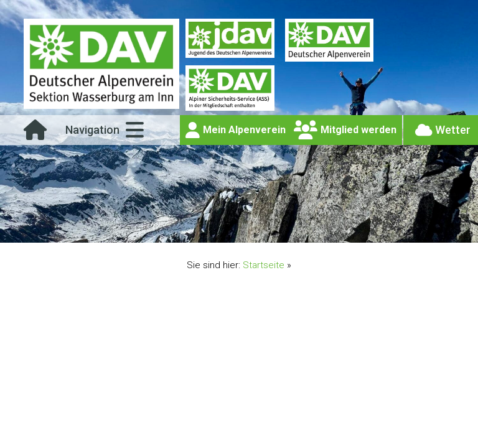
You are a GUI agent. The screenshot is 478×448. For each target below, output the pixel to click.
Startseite (264, 265)
